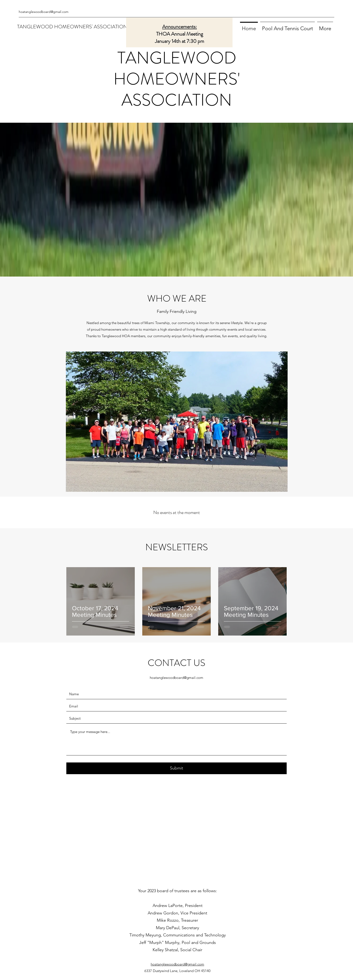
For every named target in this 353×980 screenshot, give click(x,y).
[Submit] (176, 768)
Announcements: (180, 27)
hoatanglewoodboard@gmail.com (44, 12)
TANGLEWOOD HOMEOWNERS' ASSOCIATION (72, 27)
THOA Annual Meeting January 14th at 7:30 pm (180, 37)
